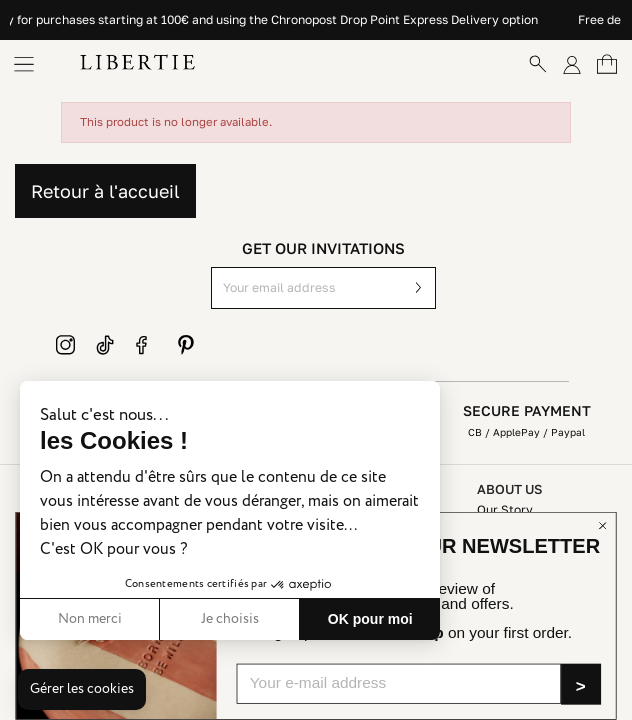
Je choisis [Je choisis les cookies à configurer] (230, 619)
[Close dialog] (602, 525)
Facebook (146, 345)
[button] (82, 690)
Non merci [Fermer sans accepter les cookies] (90, 619)
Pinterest (186, 345)
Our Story (505, 509)
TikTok (106, 345)
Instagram (66, 345)
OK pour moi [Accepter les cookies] (370, 619)
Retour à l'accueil (105, 191)
